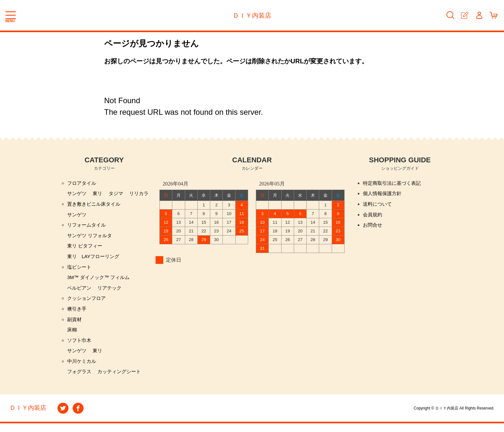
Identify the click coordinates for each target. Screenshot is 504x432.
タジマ (118, 194)
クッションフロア (88, 304)
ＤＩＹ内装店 (252, 15)
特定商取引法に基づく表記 (394, 183)
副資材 (75, 325)
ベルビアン (80, 293)
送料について (378, 205)
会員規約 (373, 216)
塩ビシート (80, 271)
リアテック (112, 293)
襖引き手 (77, 315)
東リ (99, 194)
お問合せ (373, 227)
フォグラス (80, 380)
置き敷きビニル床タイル (95, 205)
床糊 (72, 336)
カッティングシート (122, 380)
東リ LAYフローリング (95, 260)
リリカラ (142, 194)
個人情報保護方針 (383, 194)
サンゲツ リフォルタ (91, 238)
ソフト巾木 (80, 347)
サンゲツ (77, 194)
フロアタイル (83, 183)
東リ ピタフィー (86, 249)
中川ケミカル (83, 369)
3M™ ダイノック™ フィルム (100, 282)
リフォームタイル (88, 227)
